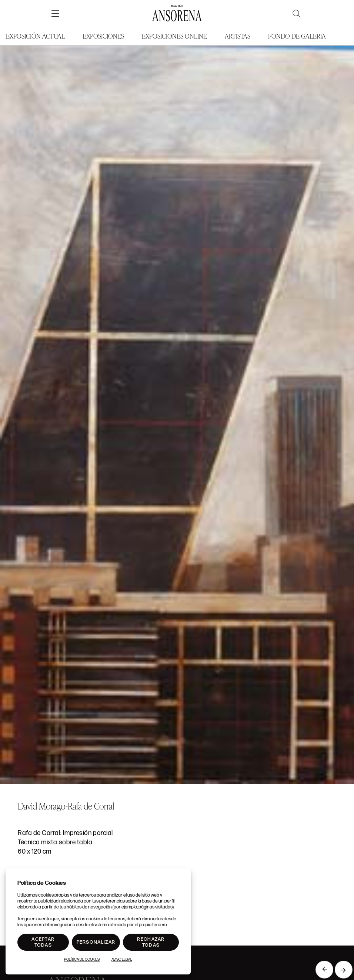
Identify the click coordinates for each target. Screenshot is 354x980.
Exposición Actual (35, 36)
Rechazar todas (151, 942)
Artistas (238, 36)
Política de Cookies (82, 960)
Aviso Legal (122, 960)
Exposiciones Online (174, 36)
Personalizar (96, 942)
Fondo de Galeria (297, 36)
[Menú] (55, 13)
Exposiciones (103, 36)
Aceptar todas (43, 942)
